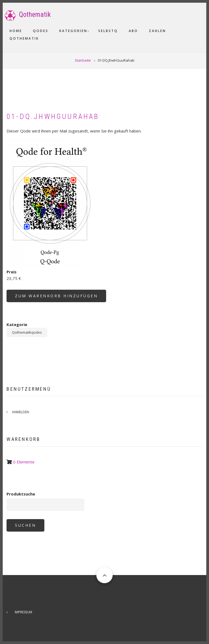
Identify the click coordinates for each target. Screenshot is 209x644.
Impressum (23, 612)
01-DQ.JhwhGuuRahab (53, 116)
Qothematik (35, 15)
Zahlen (157, 31)
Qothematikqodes (27, 332)
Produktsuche (21, 494)
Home (16, 31)
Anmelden (21, 412)
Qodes (41, 31)
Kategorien (73, 31)
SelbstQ (108, 31)
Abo (133, 31)
